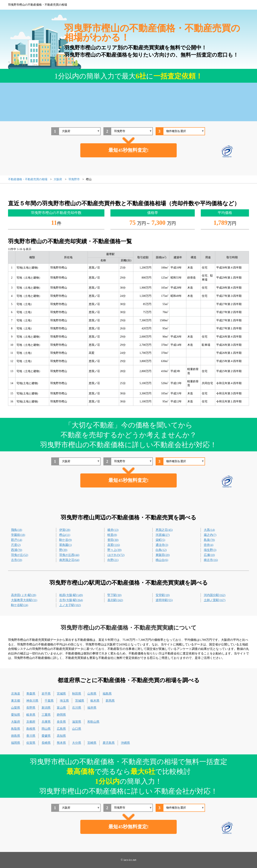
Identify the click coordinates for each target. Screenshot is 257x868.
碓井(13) (113, 530)
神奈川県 (32, 701)
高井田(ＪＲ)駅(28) (24, 595)
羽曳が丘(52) (20, 555)
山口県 (77, 729)
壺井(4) (209, 545)
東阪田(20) (163, 555)
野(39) (63, 550)
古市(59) (17, 560)
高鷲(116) (114, 545)
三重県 (46, 715)
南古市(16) (211, 560)
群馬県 (110, 701)
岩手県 (46, 694)
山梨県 (16, 708)
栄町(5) (160, 540)
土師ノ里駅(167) (215, 600)
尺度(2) (16, 545)
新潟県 (46, 708)
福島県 (107, 694)
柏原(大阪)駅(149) (71, 595)
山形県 (92, 694)
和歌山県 (93, 722)
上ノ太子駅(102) (70, 605)
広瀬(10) (209, 555)
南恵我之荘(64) (69, 560)
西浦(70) (17, 550)
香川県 (31, 736)
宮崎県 (92, 743)
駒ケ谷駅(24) (20, 605)
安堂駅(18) (163, 595)
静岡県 (61, 715)
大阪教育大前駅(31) (24, 600)
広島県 (61, 729)
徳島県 (16, 736)
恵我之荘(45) (164, 530)
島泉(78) (209, 540)
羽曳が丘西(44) (69, 555)
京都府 (31, 722)
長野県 (31, 708)
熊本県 (61, 743)
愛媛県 (46, 736)
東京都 (16, 701)
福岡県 (16, 743)
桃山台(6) (162, 560)
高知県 (61, 736)
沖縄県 (125, 743)
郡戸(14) (17, 540)
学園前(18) (18, 535)
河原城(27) (163, 535)
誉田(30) (113, 540)
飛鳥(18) (17, 530)
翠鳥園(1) (66, 545)
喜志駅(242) (115, 600)
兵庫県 (46, 722)
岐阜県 (31, 715)
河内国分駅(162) (215, 595)
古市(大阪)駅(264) (71, 600)
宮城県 (61, 694)
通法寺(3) (162, 545)
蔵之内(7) (210, 535)
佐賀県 (31, 743)
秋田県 (77, 694)
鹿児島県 (109, 743)
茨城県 (80, 701)
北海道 (16, 694)
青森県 (31, 694)
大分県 (77, 743)
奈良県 (61, 722)
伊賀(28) (65, 530)
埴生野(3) (210, 550)
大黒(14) (209, 530)
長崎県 (46, 743)
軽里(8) (112, 535)
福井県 (92, 708)
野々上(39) (114, 550)
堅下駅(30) (114, 595)
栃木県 (95, 701)
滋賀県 (77, 722)
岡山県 (46, 729)
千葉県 (49, 701)
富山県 (61, 708)
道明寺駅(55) (164, 600)
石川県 (77, 708)
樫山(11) (65, 535)
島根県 (31, 729)
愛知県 (16, 715)
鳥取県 (16, 729)
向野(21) (113, 560)
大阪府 (16, 722)
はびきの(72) (116, 555)
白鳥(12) (161, 550)
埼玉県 (64, 701)
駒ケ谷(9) (66, 540)
